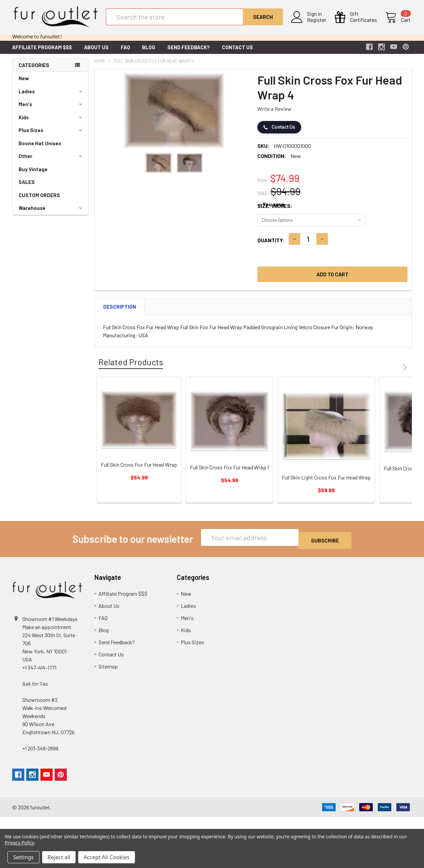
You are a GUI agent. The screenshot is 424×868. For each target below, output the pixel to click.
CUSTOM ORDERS (39, 200)
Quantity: (271, 245)
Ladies (51, 97)
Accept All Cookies (107, 857)
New (24, 84)
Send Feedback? (189, 53)
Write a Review (274, 114)
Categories (34, 70)
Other (51, 161)
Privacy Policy (19, 843)
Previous (394, 373)
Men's (51, 110)
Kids (51, 123)
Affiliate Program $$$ (42, 53)
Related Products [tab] (131, 367)
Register (318, 24)
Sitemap (108, 669)
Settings (23, 857)
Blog (149, 53)
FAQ (125, 53)
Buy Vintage (33, 175)
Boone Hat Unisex (40, 149)
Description (120, 312)
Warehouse (51, 213)
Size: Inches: (275, 211)
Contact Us (237, 53)
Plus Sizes (51, 135)
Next (404, 373)
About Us (96, 53)
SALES (27, 187)
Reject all (59, 857)
